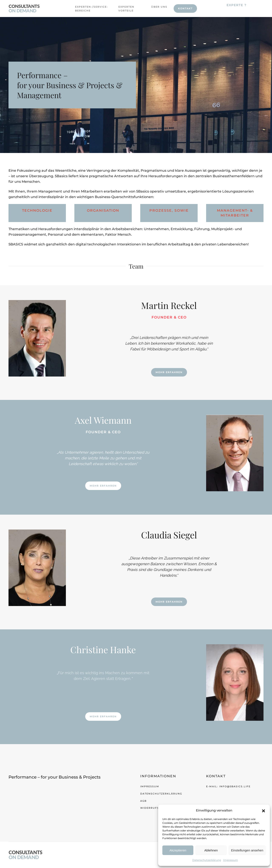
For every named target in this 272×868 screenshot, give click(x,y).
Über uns (159, 7)
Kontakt (185, 8)
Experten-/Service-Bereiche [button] (88, 9)
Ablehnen (211, 850)
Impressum (231, 860)
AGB (143, 801)
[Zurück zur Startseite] (24, 8)
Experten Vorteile (126, 9)
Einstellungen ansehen (247, 850)
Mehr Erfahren (169, 372)
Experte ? (237, 5)
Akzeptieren (178, 850)
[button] (263, 810)
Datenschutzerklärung (207, 860)
